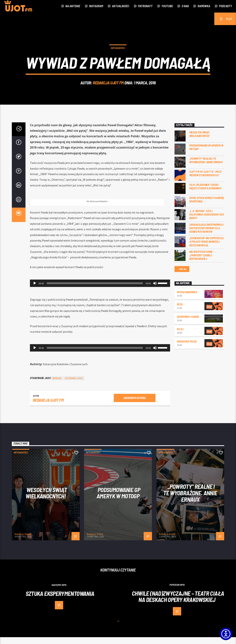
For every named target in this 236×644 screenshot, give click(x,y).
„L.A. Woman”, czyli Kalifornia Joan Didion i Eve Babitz (207, 221)
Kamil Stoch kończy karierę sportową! (207, 206)
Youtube (167, 6)
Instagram (96, 6)
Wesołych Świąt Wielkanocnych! (200, 141)
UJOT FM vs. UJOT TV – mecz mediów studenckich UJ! (205, 180)
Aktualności (120, 6)
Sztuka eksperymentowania (60, 600)
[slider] (95, 290)
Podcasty (225, 6)
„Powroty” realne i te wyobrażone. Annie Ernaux (206, 167)
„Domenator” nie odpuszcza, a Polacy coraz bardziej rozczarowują (207, 248)
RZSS (180, 311)
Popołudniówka (187, 299)
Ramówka (204, 6)
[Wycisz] (155, 290)
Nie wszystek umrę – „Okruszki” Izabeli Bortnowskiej (202, 262)
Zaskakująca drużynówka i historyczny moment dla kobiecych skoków (206, 235)
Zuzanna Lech (74, 385)
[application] (100, 290)
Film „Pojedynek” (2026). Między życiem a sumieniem (205, 193)
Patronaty (145, 6)
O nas (185, 6)
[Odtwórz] (35, 290)
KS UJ (180, 336)
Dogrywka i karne (188, 323)
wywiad (57, 385)
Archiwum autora (135, 404)
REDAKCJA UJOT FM (108, 86)
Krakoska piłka (187, 348)
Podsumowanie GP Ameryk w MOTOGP (206, 154)
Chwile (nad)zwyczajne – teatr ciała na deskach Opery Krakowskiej (178, 603)
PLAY (226, 19)
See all (182, 276)
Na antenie (73, 6)
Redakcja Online (23, 541)
